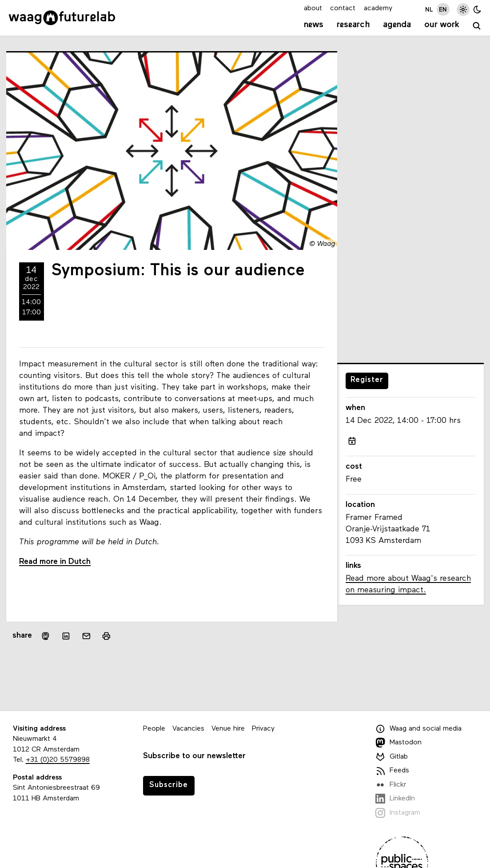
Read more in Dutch (55, 562)
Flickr (391, 785)
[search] (477, 26)
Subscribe (169, 785)
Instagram (398, 813)
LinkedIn (395, 799)
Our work (442, 25)
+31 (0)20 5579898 (58, 760)
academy (378, 8)
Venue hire (228, 729)
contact (343, 8)
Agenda (397, 25)
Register (367, 380)
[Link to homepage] (62, 18)
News (314, 25)
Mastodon (398, 743)
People (154, 729)
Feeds (392, 771)
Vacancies (188, 729)
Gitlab (392, 757)
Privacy (263, 729)
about (313, 8)
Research (353, 25)
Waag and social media (418, 729)
